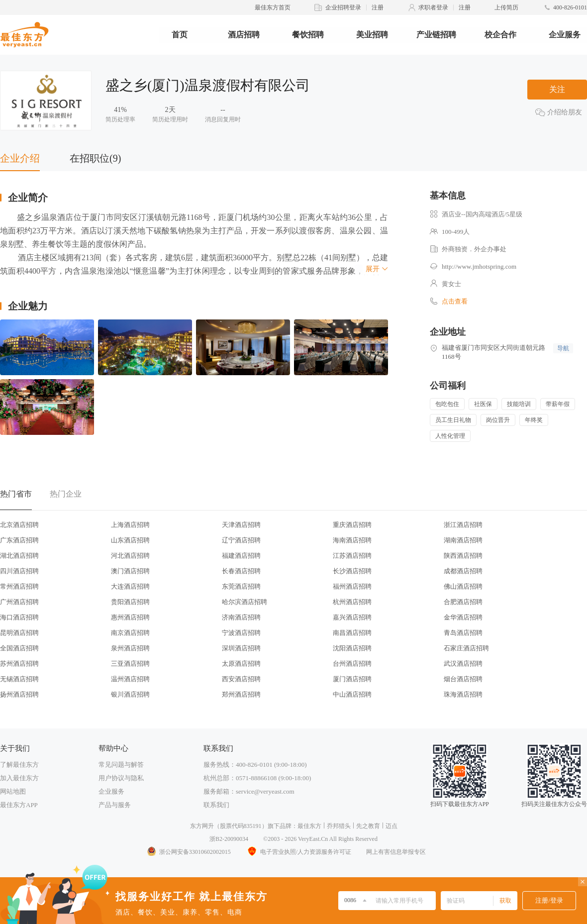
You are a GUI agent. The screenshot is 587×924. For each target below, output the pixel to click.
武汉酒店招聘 (463, 664)
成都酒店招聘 (463, 571)
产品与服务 (115, 805)
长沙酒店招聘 (352, 571)
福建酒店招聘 (241, 556)
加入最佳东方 (19, 778)
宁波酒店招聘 (241, 633)
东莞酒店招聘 (241, 586)
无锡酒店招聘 (19, 679)
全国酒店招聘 (19, 648)
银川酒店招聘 (130, 694)
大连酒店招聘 (130, 586)
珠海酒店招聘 (463, 694)
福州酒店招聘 (352, 586)
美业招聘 (372, 35)
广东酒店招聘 (19, 540)
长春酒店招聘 (241, 571)
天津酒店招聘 (241, 525)
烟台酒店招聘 (463, 679)
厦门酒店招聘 (352, 679)
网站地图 (13, 791)
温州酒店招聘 (130, 679)
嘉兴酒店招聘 (352, 617)
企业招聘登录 (343, 7)
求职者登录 (433, 7)
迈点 (391, 826)
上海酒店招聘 (130, 525)
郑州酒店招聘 (241, 694)
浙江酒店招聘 (463, 525)
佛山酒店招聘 (463, 586)
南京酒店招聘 (130, 633)
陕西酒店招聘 (463, 556)
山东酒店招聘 (130, 540)
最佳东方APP (19, 805)
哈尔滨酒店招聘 (245, 602)
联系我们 (216, 805)
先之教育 (368, 826)
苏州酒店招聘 (19, 664)
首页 (180, 35)
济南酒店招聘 (241, 617)
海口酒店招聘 (19, 617)
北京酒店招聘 (19, 525)
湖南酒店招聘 (463, 540)
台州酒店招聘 (352, 664)
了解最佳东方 (19, 765)
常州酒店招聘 (19, 586)
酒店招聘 (244, 35)
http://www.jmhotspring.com (479, 266)
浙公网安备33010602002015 (189, 852)
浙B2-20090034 (229, 839)
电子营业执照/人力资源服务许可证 (298, 852)
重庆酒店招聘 (352, 525)
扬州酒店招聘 (19, 694)
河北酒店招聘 (130, 556)
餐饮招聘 (308, 35)
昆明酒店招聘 (19, 633)
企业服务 (565, 35)
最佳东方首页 (273, 7)
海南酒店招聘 (352, 540)
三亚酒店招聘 (130, 664)
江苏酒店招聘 (352, 556)
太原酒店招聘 (241, 664)
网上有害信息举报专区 (396, 852)
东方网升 (202, 826)
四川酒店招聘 (19, 571)
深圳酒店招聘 (241, 648)
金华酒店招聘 (463, 617)
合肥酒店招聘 (463, 602)
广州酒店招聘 (19, 602)
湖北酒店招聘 (19, 556)
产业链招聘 (436, 35)
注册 (378, 7)
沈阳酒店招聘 (352, 648)
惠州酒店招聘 (130, 617)
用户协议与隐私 (121, 778)
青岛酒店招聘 (463, 633)
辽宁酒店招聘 (241, 540)
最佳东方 (309, 826)
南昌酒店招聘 (352, 633)
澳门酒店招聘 (130, 571)
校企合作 (500, 35)
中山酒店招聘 (352, 694)
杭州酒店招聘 (352, 602)
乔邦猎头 (339, 826)
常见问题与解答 (121, 765)
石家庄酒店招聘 (466, 648)
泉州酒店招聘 (130, 648)
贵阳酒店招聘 (130, 602)
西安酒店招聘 (241, 679)
